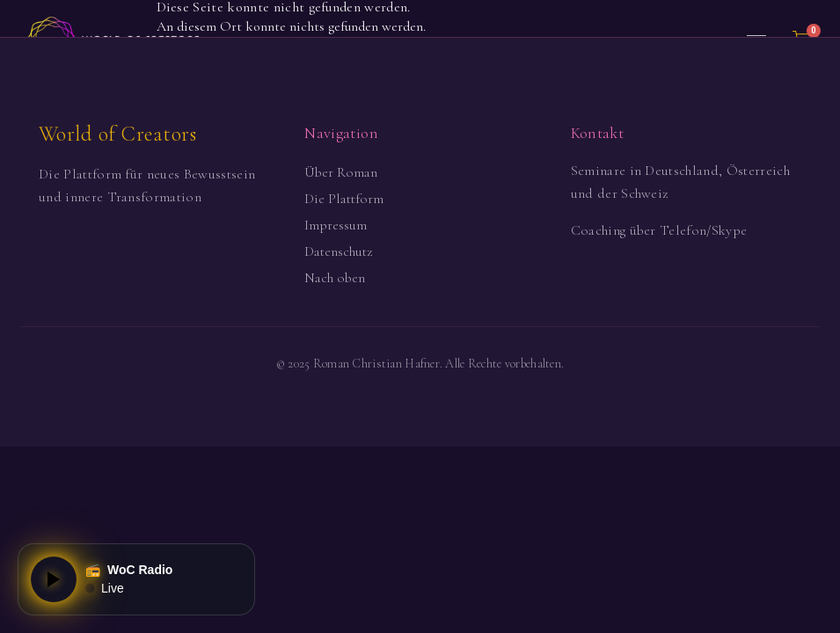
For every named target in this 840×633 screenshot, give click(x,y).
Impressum (336, 225)
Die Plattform (344, 199)
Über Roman (341, 172)
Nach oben (335, 278)
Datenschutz (338, 251)
